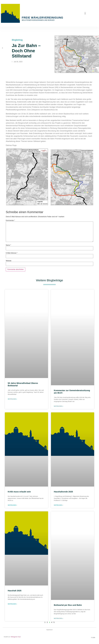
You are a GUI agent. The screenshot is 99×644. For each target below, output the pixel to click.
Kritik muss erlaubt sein (19, 492)
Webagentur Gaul (16, 637)
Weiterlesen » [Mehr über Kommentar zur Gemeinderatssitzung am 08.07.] (58, 406)
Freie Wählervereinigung (42, 18)
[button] (85, 13)
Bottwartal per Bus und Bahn (68, 605)
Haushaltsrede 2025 (63, 492)
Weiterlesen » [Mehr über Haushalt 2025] (12, 604)
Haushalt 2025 (15, 591)
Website (9, 261)
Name (8, 245)
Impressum (49, 630)
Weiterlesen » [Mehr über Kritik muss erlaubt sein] (12, 505)
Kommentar (10, 220)
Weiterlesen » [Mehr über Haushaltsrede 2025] (58, 505)
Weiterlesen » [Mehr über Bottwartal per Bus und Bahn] (58, 618)
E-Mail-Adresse (12, 253)
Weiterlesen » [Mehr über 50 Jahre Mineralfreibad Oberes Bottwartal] (12, 399)
